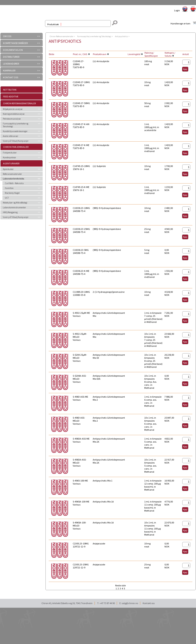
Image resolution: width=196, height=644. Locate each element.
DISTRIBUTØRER (11, 57)
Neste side (120, 585)
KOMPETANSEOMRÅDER (15, 43)
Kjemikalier (8, 169)
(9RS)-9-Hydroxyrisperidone (107, 208)
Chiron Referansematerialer (19, 103)
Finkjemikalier (10, 153)
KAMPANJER (9, 70)
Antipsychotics (121, 36)
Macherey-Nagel (12, 193)
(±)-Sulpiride (99, 166)
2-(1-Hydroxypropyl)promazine (109, 292)
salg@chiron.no (130, 603)
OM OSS (7, 36)
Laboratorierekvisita (13, 179)
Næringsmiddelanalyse (14, 114)
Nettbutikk (10, 90)
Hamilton (9, 188)
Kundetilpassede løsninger (15, 131)
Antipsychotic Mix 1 (103, 481)
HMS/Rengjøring (10, 212)
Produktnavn (100, 54)
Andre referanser (11, 136)
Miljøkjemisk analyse (13, 109)
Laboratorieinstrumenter (14, 207)
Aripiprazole (99, 543)
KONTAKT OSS (11, 77)
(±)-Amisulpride (101, 61)
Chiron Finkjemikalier (16, 147)
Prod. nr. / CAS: (80, 54)
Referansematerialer (12, 174)
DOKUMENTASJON (13, 50)
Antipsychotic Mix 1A (103, 502)
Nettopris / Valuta (170, 54)
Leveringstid (134, 54)
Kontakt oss (149, 603)
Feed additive (11, 96)
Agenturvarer (11, 163)
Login (177, 10)
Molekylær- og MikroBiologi (15, 203)
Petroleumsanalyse (12, 119)
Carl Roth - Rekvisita (14, 183)
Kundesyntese (9, 157)
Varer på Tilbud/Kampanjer (16, 141)
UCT (7, 198)
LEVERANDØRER (11, 64)
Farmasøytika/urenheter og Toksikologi (16, 125)
